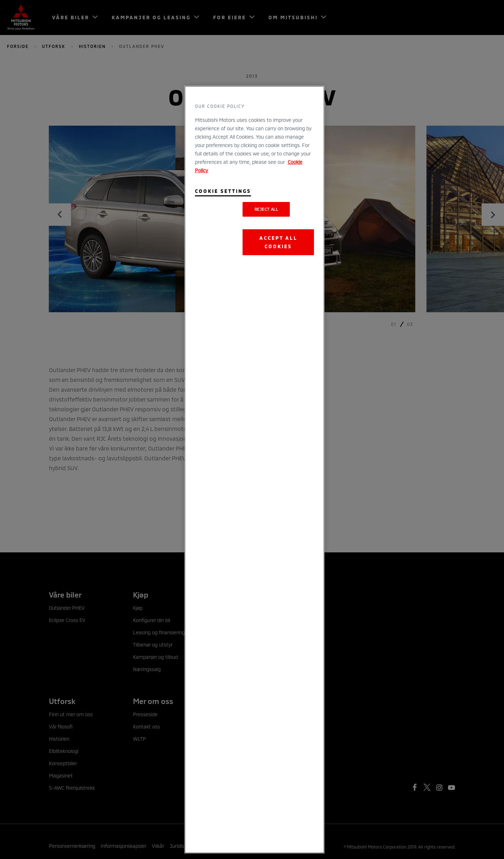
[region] (254, 470)
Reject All (266, 209)
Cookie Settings (223, 191)
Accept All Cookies (278, 242)
